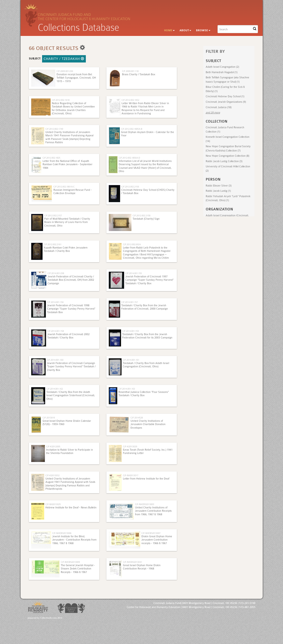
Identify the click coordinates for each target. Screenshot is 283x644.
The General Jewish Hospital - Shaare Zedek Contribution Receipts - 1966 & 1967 (78, 569)
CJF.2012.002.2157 (53, 215)
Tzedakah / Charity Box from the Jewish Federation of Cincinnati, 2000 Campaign (145, 307)
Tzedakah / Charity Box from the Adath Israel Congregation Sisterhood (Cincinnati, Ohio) (71, 395)
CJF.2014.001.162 (55, 389)
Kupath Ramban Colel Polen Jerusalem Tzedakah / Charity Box (66, 249)
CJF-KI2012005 (53, 446)
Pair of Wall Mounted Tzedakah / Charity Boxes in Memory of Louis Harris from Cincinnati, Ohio (67, 222)
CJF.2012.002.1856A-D (129, 158)
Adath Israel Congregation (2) (222, 67)
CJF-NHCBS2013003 (145, 504)
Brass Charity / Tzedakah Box (139, 74)
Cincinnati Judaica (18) (219, 107)
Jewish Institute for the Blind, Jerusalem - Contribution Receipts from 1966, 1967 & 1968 (74, 540)
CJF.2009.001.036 (65, 71)
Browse (203, 30)
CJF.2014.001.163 (127, 389)
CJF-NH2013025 (53, 504)
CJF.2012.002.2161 (53, 244)
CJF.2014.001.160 (55, 360)
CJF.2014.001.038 (56, 273)
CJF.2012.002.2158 (141, 215)
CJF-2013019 (49, 418)
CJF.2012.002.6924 (132, 244)
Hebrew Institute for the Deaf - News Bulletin (71, 508)
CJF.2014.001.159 (131, 331)
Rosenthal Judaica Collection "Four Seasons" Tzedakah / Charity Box (144, 394)
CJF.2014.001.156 (55, 302)
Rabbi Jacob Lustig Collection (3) (224, 161)
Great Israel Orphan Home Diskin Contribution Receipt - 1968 (142, 567)
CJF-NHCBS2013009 (70, 562)
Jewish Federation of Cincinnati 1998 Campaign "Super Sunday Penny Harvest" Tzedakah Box (71, 309)
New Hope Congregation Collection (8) (227, 156)
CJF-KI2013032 (52, 475)
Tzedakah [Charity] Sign (146, 219)
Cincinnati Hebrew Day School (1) (225, 96)
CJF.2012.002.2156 (130, 187)
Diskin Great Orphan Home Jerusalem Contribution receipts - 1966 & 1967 (157, 540)
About (185, 30)
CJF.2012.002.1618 (61, 100)
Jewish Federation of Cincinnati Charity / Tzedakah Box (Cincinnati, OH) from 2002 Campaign (71, 280)
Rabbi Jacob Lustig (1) (218, 191)
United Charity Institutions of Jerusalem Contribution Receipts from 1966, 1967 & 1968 (153, 511)
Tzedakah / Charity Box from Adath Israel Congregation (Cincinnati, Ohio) (146, 365)
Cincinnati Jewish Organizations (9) (226, 102)
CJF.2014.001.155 (134, 273)
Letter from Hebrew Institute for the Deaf (146, 479)
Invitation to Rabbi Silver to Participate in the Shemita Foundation (70, 451)
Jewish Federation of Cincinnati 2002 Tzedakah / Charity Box (68, 336)
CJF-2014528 (137, 418)
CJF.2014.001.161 (131, 360)
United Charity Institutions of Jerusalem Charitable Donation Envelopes (148, 424)
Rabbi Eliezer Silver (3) (219, 186)
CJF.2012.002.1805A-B (132, 129)
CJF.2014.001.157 (130, 302)
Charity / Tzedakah (64, 59)
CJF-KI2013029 (130, 446)
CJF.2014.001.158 (56, 331)
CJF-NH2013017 (131, 475)
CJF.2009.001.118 (130, 71)
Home (169, 30)
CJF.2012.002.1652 (130, 100)
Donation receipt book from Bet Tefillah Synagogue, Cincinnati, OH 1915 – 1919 (76, 78)
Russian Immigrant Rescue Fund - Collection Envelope (73, 192)
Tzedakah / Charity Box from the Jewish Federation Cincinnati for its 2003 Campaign (147, 336)
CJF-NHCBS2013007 (151, 533)
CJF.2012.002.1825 (51, 158)
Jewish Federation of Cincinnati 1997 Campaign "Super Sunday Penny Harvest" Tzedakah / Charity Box (149, 280)
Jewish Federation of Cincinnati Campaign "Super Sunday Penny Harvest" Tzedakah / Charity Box (71, 367)
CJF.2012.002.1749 (54, 129)
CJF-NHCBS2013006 (62, 533)
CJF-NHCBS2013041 (133, 562)
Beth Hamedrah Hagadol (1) (222, 72)
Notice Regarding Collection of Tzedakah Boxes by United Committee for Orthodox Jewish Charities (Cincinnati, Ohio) (73, 108)
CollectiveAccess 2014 (51, 618)
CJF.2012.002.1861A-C (64, 187)
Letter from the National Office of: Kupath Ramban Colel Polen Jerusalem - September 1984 (67, 164)
